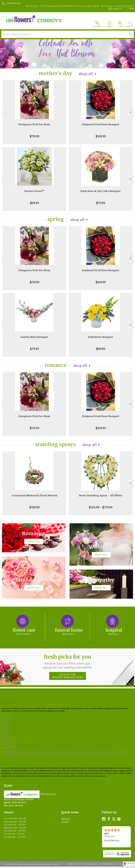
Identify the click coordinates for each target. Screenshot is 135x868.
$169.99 (101, 136)
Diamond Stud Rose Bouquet (101, 124)
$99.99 (101, 349)
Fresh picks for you (68, 661)
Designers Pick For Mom (34, 124)
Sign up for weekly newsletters (68, 676)
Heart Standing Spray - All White (101, 495)
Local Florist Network (108, 864)
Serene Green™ (34, 191)
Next (131, 112)
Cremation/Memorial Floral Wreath (34, 495)
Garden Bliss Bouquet (34, 337)
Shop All (86, 74)
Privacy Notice (89, 864)
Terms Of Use (73, 864)
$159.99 (34, 507)
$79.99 (101, 203)
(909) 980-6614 (14, 3)
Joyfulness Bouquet (101, 337)
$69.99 (34, 203)
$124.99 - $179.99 (101, 507)
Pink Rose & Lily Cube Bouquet (101, 191)
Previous (4, 112)
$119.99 (34, 136)
